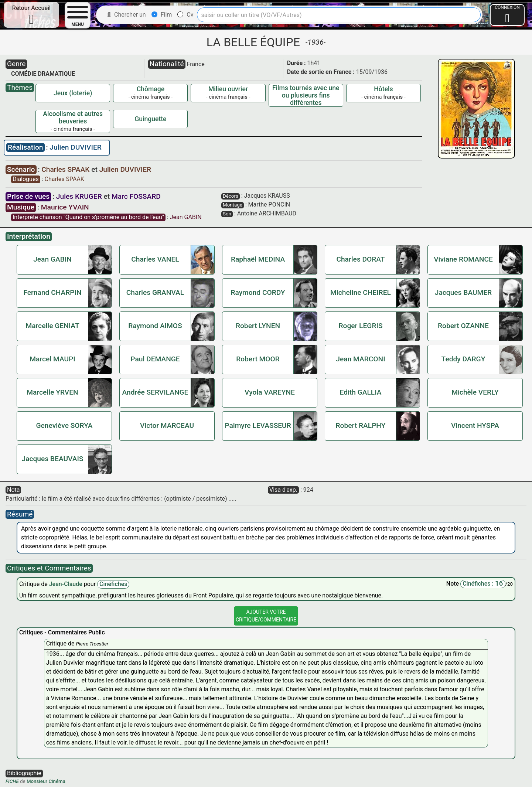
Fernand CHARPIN (52, 292)
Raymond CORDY (258, 292)
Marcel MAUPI (52, 359)
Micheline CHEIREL (361, 292)
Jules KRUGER (79, 196)
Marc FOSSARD (136, 196)
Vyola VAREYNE (270, 392)
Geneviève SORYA (64, 425)
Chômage (151, 89)
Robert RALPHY (361, 425)
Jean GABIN (186, 217)
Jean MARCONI (360, 359)
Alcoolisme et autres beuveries (73, 117)
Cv (185, 15)
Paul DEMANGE (155, 359)
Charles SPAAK (66, 169)
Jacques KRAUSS (267, 196)
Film (162, 15)
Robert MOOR (258, 359)
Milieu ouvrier (228, 89)
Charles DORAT (360, 259)
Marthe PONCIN (269, 205)
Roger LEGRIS (360, 326)
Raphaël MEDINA (258, 259)
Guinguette (150, 119)
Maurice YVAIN (65, 207)
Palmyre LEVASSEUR (258, 425)
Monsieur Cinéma (46, 781)
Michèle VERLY (475, 392)
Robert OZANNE (463, 326)
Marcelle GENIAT (52, 326)
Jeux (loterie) (73, 93)
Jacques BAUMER (463, 292)
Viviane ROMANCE (463, 259)
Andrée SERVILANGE (155, 392)
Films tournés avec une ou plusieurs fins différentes (306, 95)
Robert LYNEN (258, 326)
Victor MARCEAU (167, 425)
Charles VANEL (155, 259)
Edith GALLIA (360, 392)
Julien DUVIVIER (75, 147)
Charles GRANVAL (155, 292)
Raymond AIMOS (155, 326)
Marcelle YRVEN (52, 392)
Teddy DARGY (463, 359)
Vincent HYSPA (475, 425)
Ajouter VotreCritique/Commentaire (266, 616)
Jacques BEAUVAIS (52, 459)
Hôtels (383, 89)
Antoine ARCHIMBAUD (267, 213)
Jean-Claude (66, 584)
